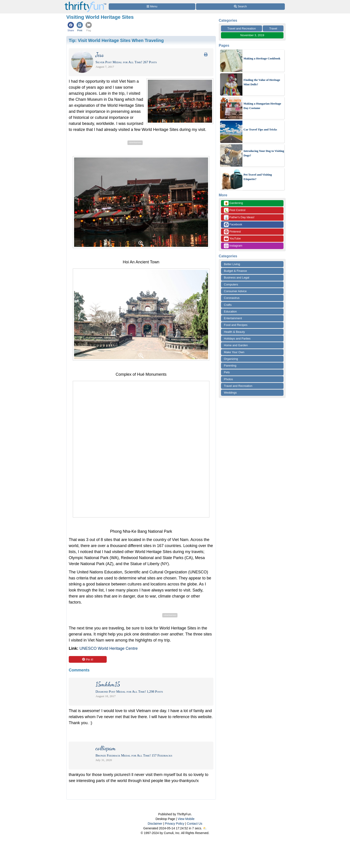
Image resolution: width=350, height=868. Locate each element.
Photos (228, 379)
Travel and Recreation (241, 28)
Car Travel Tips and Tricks (260, 129)
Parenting (230, 366)
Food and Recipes (236, 325)
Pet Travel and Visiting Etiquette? (258, 177)
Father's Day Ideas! (239, 217)
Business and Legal (236, 278)
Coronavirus (232, 298)
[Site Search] (240, 7)
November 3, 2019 (252, 35)
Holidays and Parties (237, 339)
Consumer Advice (235, 291)
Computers (231, 284)
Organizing (231, 359)
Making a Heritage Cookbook (262, 58)
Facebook (233, 225)
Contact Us (195, 824)
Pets (227, 372)
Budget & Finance (235, 271)
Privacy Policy (174, 824)
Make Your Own (234, 352)
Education (230, 311)
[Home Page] (85, 3)
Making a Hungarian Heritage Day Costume (262, 106)
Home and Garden (236, 345)
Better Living (232, 264)
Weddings (230, 393)
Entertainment (233, 318)
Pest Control (235, 210)
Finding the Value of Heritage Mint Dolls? (262, 82)
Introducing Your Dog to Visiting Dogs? (264, 153)
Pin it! (88, 659)
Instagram (233, 246)
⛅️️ (205, 828)
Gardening (233, 203)
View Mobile (186, 819)
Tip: (116, 40)
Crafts (228, 305)
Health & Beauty (234, 332)
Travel (273, 28)
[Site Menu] (152, 7)
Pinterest (232, 232)
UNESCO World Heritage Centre (109, 648)
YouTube (232, 239)
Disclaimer (155, 824)
